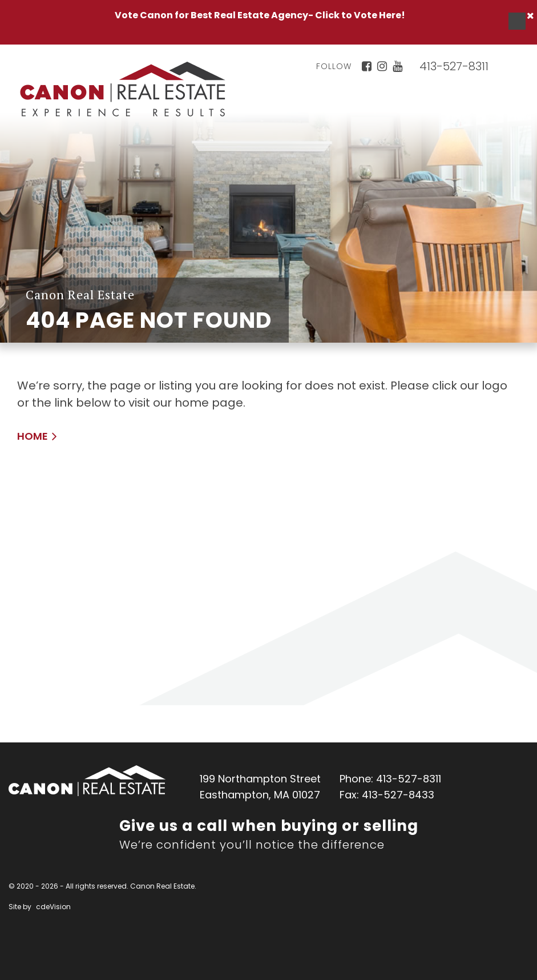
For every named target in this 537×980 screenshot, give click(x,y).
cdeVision (53, 907)
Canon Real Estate (87, 781)
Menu (517, 21)
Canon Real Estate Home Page (123, 89)
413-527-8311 (454, 66)
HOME (33, 436)
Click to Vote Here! (360, 15)
